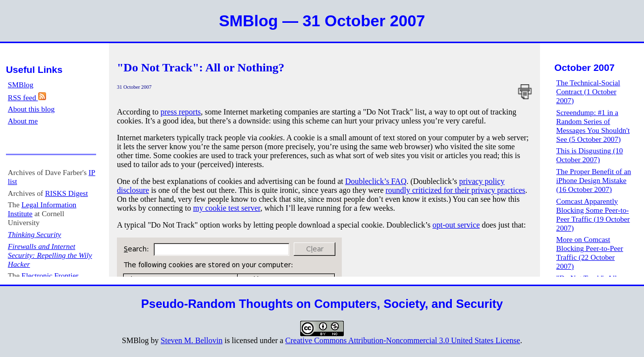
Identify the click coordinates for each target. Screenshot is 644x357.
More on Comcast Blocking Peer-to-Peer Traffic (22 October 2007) (590, 253)
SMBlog (21, 85)
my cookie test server (227, 208)
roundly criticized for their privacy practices (455, 190)
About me (23, 121)
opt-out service (456, 225)
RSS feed (27, 97)
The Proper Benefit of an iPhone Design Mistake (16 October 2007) (594, 180)
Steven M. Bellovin (191, 340)
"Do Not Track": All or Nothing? (201, 67)
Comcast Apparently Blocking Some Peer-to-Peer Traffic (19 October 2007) (593, 214)
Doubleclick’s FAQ (376, 181)
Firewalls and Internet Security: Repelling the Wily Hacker (50, 255)
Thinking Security (35, 234)
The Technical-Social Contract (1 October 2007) (588, 91)
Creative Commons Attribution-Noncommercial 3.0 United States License (403, 340)
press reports (181, 112)
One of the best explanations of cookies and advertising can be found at (231, 181)
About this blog (31, 109)
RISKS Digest (67, 193)
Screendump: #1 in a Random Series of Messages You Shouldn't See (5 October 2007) (593, 126)
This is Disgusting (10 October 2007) (590, 155)
